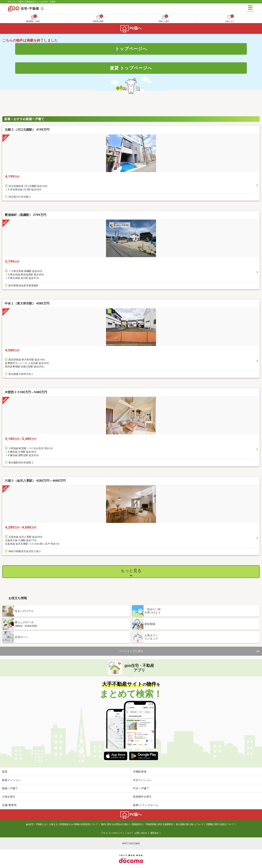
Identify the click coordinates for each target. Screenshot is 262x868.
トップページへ (131, 49)
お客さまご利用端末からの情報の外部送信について (74, 824)
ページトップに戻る (131, 651)
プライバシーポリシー (112, 833)
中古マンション (142, 780)
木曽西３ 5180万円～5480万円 (26, 392)
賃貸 (5, 772)
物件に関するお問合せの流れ (115, 824)
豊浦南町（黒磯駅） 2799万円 (25, 215)
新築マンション (11, 780)
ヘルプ (128, 833)
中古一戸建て (141, 788)
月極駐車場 (140, 772)
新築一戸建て (10, 788)
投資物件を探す (142, 797)
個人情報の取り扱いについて (190, 824)
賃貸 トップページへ (131, 68)
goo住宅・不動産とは (36, 824)
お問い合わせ (141, 833)
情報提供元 (137, 824)
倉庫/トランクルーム (146, 805)
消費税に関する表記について (220, 824)
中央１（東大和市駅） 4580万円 (27, 303)
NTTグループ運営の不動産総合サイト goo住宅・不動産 (32, 2)
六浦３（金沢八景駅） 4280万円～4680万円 (35, 481)
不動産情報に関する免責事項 (159, 824)
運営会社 (154, 833)
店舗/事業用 (9, 805)
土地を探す (9, 797)
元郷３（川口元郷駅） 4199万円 (27, 130)
